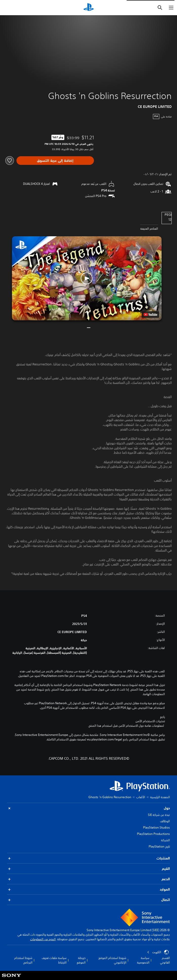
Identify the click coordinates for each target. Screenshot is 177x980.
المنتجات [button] (88, 858)
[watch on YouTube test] (150, 315)
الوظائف (165, 821)
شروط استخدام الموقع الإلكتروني (112, 960)
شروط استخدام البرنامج (23, 960)
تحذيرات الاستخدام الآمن (150, 721)
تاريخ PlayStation (159, 846)
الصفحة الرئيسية (160, 797)
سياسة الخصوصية (143, 960)
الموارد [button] (88, 889)
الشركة (165, 840)
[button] (87, 278)
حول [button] (88, 808)
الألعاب (141, 797)
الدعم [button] (88, 879)
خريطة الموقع (81, 960)
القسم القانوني (165, 960)
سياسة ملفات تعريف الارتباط (54, 960)
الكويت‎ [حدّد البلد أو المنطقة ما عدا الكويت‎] (158, 952)
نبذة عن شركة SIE (159, 815)
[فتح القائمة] (171, 8)
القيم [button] (88, 869)
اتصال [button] (88, 900)
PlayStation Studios (156, 827)
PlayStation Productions (153, 834)
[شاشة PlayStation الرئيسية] (89, 8)
